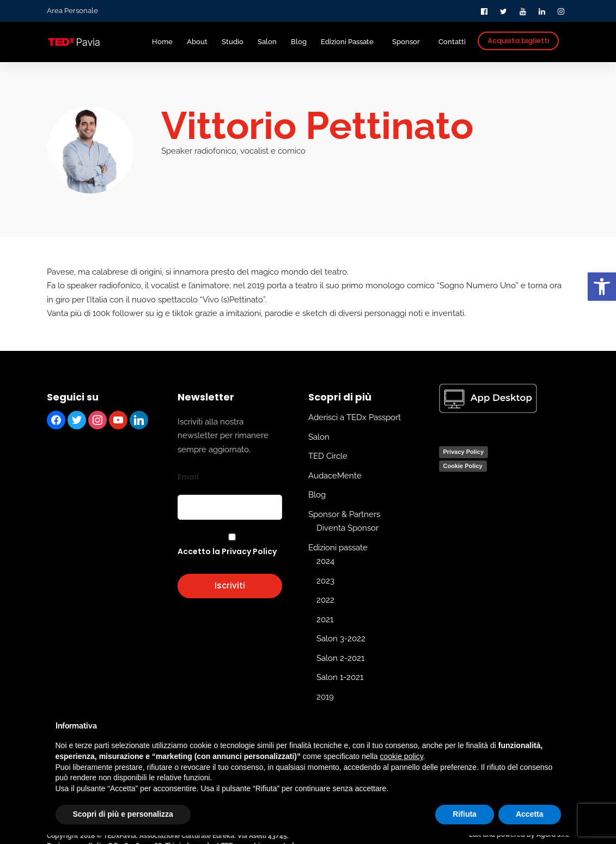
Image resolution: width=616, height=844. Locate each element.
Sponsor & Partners (344, 514)
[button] (602, 287)
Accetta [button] (530, 814)
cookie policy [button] (401, 756)
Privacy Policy (464, 452)
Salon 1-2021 (340, 677)
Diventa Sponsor (347, 528)
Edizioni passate (338, 547)
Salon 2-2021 (340, 658)
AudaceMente (335, 475)
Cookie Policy (463, 465)
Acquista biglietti (518, 41)
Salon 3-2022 (341, 639)
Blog (317, 495)
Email (188, 477)
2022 (325, 600)
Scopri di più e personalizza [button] (123, 814)
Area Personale (72, 11)
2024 (325, 561)
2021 (325, 619)
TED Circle (328, 456)
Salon (319, 436)
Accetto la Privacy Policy (227, 551)
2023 (325, 580)
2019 (325, 696)
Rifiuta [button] (465, 814)
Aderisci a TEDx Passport (355, 417)
